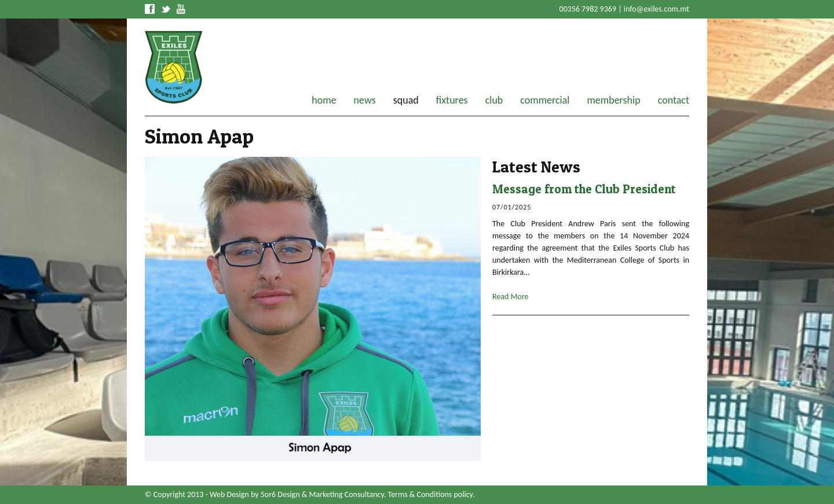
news (365, 100)
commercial (545, 100)
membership (613, 100)
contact (674, 100)
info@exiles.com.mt (656, 9)
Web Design (229, 494)
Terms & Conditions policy (430, 494)
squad (406, 100)
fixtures (452, 100)
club (494, 100)
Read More (511, 297)
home (324, 100)
